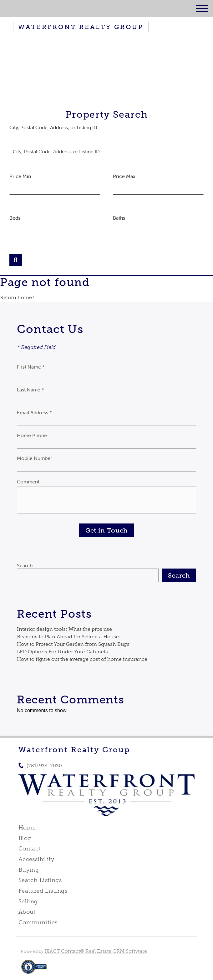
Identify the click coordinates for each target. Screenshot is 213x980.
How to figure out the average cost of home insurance (82, 659)
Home (27, 828)
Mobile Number (35, 458)
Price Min (20, 176)
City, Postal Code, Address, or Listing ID (53, 127)
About (27, 912)
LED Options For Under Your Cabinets (62, 652)
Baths (119, 218)
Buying (29, 870)
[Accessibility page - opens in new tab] (34, 970)
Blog (25, 838)
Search (25, 565)
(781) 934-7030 (44, 766)
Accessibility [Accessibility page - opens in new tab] (36, 859)
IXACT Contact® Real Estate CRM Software (96, 951)
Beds (15, 218)
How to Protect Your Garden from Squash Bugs (73, 644)
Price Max (124, 176)
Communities (38, 922)
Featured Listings (43, 891)
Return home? (17, 297)
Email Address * (34, 412)
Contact (30, 849)
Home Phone (32, 435)
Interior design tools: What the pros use (64, 629)
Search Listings (40, 880)
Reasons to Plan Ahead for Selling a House (68, 637)
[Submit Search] (16, 260)
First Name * (31, 367)
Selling (28, 901)
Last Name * (30, 390)
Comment (28, 482)
